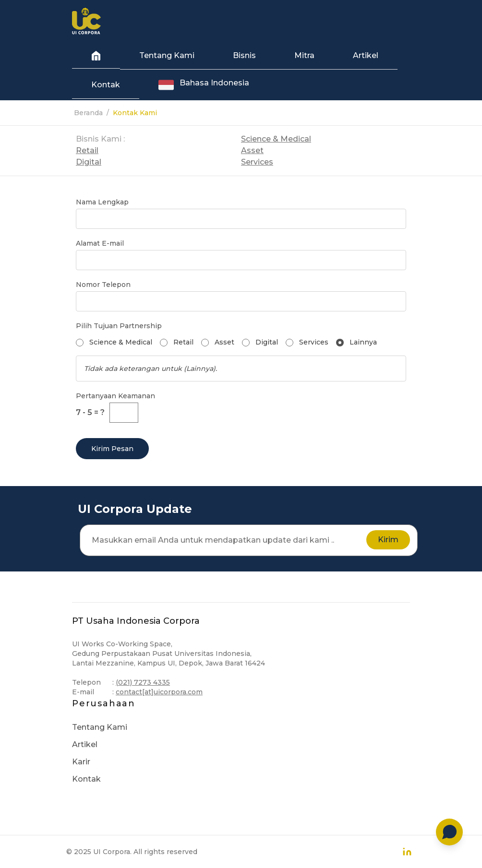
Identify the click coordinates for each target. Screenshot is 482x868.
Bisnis (244, 55)
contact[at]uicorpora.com (159, 692)
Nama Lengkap (102, 202)
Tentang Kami (167, 55)
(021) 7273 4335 (143, 682)
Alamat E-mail (100, 243)
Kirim (388, 540)
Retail (87, 150)
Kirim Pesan (112, 449)
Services (257, 162)
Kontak (106, 85)
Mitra (304, 55)
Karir (81, 762)
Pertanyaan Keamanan (115, 396)
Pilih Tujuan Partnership (119, 326)
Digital (89, 162)
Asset (252, 150)
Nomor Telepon (103, 285)
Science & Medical (276, 139)
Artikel (366, 55)
